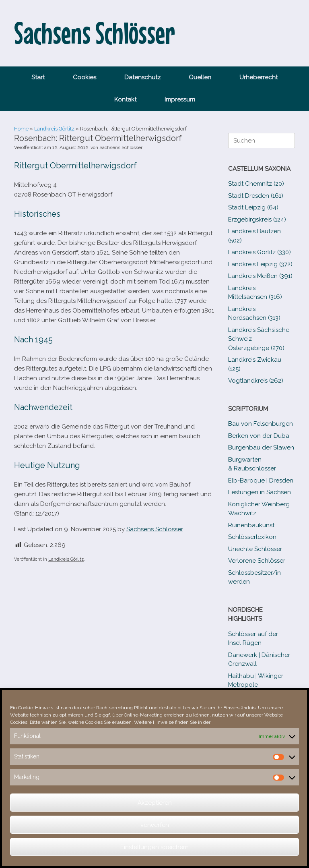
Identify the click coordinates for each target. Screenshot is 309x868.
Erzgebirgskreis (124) (257, 220)
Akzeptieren (155, 803)
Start (38, 77)
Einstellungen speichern (154, 847)
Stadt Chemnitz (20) (256, 184)
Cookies (84, 77)
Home (21, 129)
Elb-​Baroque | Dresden (261, 481)
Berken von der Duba (259, 436)
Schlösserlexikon (252, 537)
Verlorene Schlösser (257, 561)
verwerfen (155, 825)
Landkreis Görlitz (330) (260, 252)
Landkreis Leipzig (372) (260, 264)
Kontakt (125, 99)
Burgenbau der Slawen (261, 447)
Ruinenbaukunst (251, 525)
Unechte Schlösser (255, 549)
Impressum (180, 99)
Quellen (200, 77)
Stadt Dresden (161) (256, 196)
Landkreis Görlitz (54, 129)
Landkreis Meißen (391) (260, 276)
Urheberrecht (259, 77)
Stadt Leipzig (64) (253, 207)
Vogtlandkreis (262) (256, 381)
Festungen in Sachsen (260, 492)
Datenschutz (142, 77)
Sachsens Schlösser (121, 147)
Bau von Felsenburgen (261, 424)
